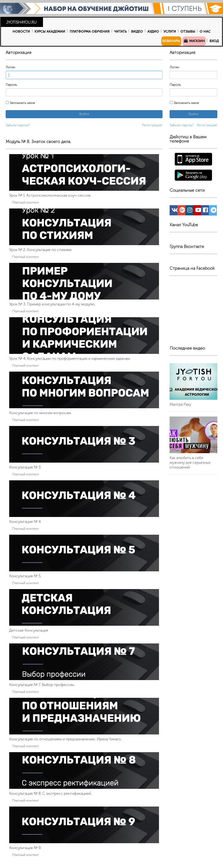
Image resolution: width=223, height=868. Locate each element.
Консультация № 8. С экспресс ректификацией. (50, 793)
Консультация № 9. (25, 848)
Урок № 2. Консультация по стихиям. (41, 250)
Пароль (11, 85)
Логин (10, 67)
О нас (205, 32)
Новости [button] (21, 32)
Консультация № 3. (25, 467)
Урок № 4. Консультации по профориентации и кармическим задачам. (70, 358)
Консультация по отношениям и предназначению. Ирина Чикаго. (65, 739)
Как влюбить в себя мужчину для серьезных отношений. (190, 462)
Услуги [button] (170, 32)
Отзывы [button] (188, 32)
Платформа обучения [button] (90, 32)
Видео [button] (137, 32)
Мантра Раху (180, 404)
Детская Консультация (29, 630)
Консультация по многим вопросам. (40, 413)
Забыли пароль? (18, 125)
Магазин (194, 41)
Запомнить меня (20, 103)
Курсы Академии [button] (50, 32)
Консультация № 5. (25, 576)
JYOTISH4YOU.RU (21, 22)
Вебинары (171, 41)
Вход (214, 41)
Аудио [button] (153, 32)
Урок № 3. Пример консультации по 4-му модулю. (52, 304)
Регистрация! (152, 125)
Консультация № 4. (25, 522)
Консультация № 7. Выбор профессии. (42, 685)
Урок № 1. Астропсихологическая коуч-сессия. (50, 195)
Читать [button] (120, 32)
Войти (84, 114)
